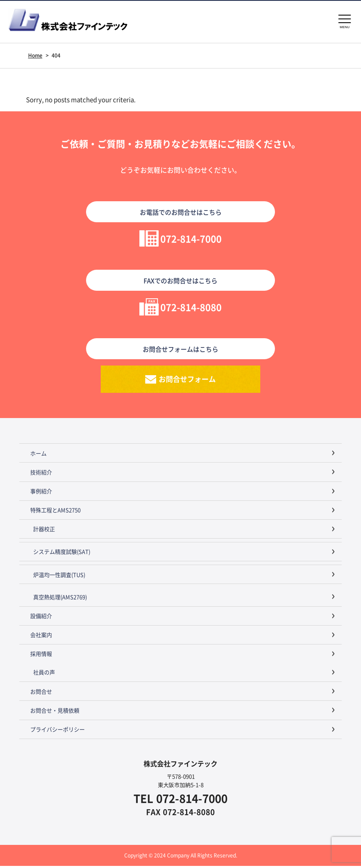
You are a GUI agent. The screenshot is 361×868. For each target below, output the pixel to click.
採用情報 (41, 656)
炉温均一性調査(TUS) (59, 577)
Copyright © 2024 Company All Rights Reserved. (180, 857)
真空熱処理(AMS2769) (60, 599)
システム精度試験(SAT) (62, 554)
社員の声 (44, 674)
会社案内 (41, 637)
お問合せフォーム (187, 380)
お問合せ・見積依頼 (55, 712)
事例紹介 (41, 493)
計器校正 (44, 531)
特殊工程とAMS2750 (55, 512)
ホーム (38, 455)
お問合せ (41, 693)
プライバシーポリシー (58, 731)
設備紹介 (41, 618)
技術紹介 (41, 474)
